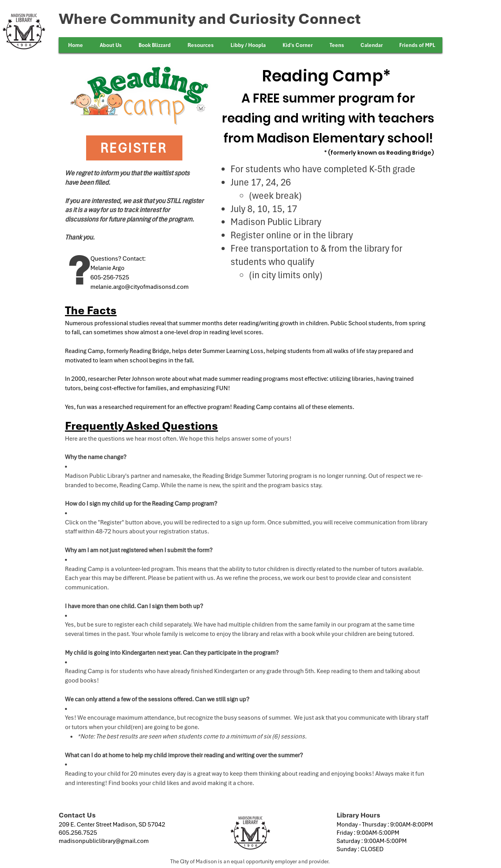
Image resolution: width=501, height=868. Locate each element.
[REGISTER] (134, 148)
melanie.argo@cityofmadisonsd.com (140, 287)
